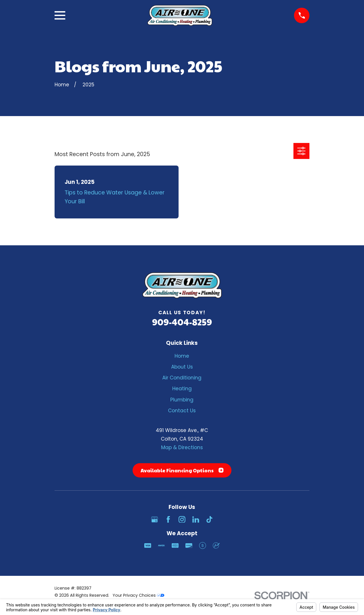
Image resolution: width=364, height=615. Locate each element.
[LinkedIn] (196, 520)
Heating (182, 389)
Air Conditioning (182, 378)
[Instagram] (182, 520)
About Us (182, 367)
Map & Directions (182, 447)
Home (182, 356)
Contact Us (182, 411)
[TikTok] (209, 520)
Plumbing (182, 400)
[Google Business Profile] (155, 520)
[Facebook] (168, 520)
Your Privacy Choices (138, 595)
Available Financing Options (182, 470)
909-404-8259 (182, 322)
